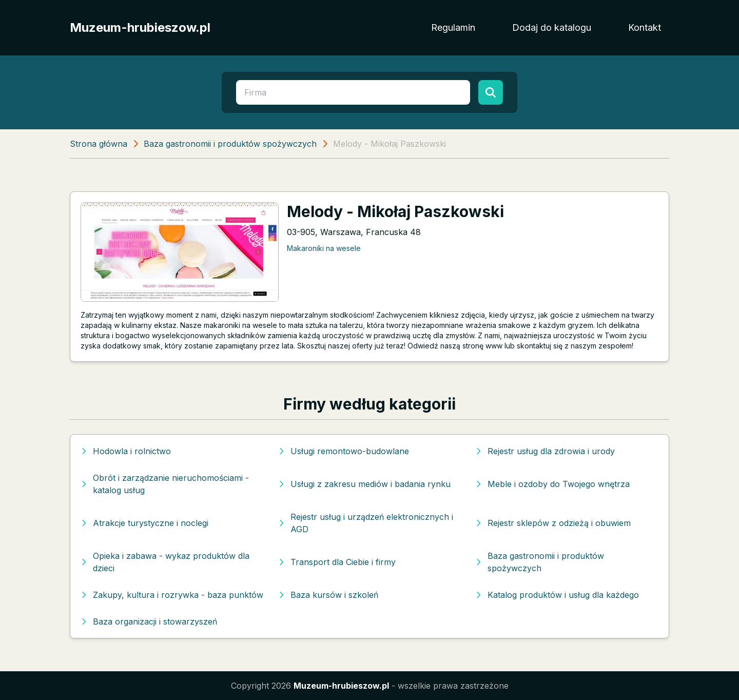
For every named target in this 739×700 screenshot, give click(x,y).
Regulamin (453, 27)
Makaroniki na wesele (324, 248)
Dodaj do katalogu (552, 27)
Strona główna (99, 144)
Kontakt (645, 27)
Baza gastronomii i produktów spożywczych (230, 144)
